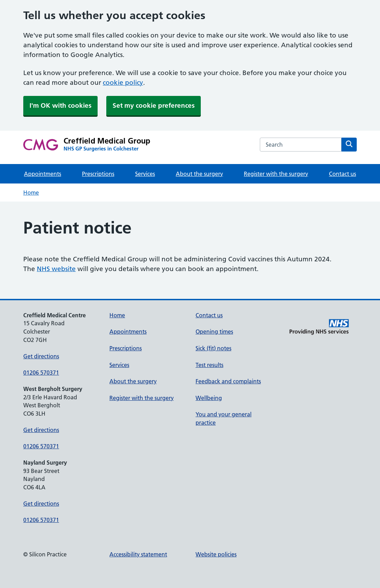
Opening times (214, 332)
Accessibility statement (138, 554)
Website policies (216, 554)
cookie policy (123, 83)
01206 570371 (41, 373)
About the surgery (199, 174)
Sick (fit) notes (213, 348)
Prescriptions (98, 174)
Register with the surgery (276, 174)
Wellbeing (209, 398)
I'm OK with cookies (60, 105)
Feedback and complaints (228, 381)
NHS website (56, 269)
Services (145, 174)
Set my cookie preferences (154, 105)
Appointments (43, 174)
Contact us (342, 174)
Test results (209, 365)
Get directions (41, 356)
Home (31, 193)
